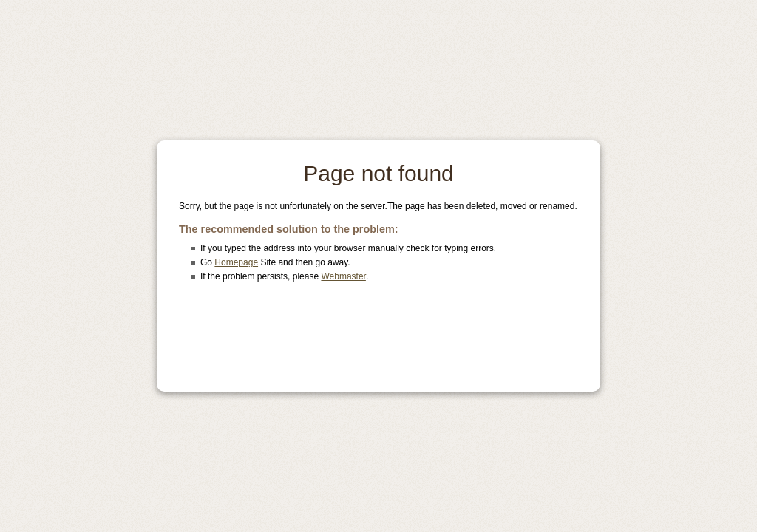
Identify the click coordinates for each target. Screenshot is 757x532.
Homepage (236, 262)
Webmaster (343, 276)
